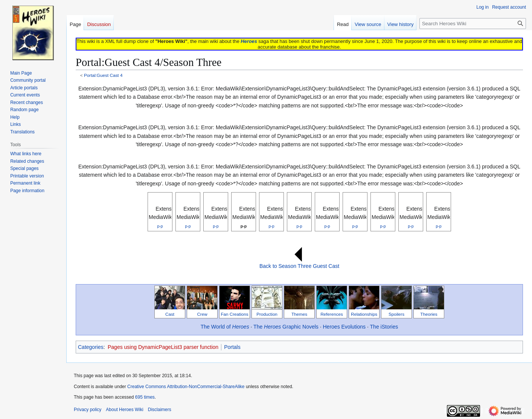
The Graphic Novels (286, 327)
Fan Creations (234, 314)
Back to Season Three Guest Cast (299, 266)
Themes (299, 314)
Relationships (364, 314)
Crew (202, 314)
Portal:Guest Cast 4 (103, 75)
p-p (160, 226)
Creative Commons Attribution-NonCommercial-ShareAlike (186, 387)
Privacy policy (88, 410)
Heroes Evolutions (345, 327)
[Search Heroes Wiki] (473, 24)
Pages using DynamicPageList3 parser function (163, 347)
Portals (232, 347)
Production (267, 314)
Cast (170, 314)
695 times (145, 397)
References (332, 314)
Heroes (249, 41)
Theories (429, 314)
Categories (91, 347)
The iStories (384, 327)
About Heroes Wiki (124, 410)
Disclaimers (160, 410)
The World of (225, 327)
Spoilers (396, 314)
